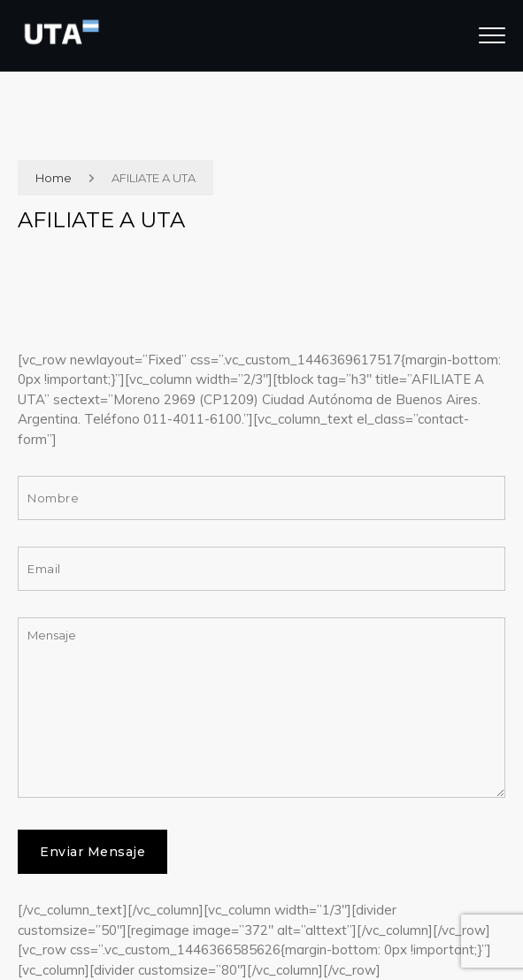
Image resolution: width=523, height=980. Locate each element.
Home (54, 178)
